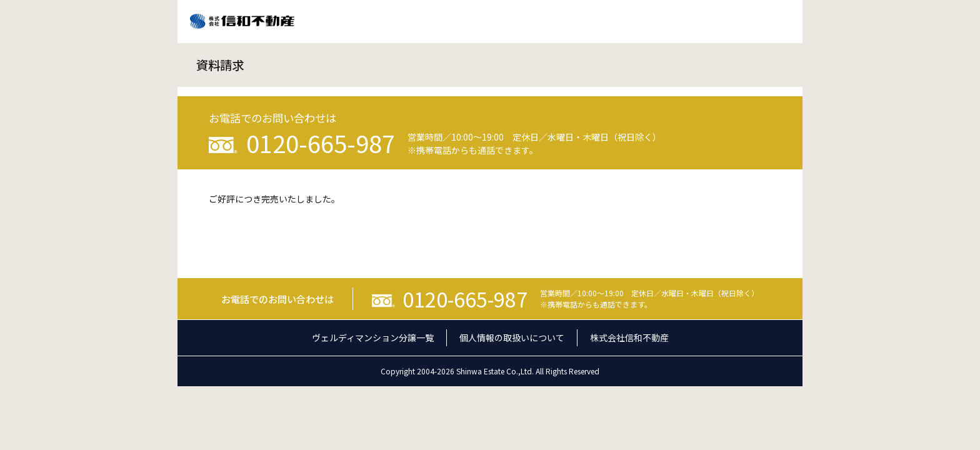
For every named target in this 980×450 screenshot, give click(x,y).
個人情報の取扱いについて (512, 337)
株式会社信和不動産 (629, 337)
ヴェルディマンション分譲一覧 (373, 337)
